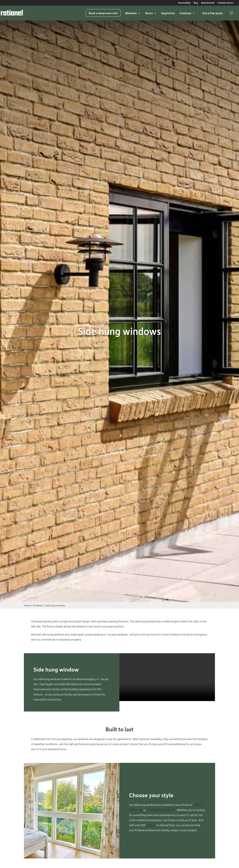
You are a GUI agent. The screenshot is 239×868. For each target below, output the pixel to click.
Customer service (225, 3)
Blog (196, 3)
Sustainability (184, 3)
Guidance (185, 13)
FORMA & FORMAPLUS (161, 810)
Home (27, 605)
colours (151, 825)
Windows (131, 13)
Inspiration (168, 13)
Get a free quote (213, 13)
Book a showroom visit (103, 13)
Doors (149, 13)
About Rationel (208, 3)
